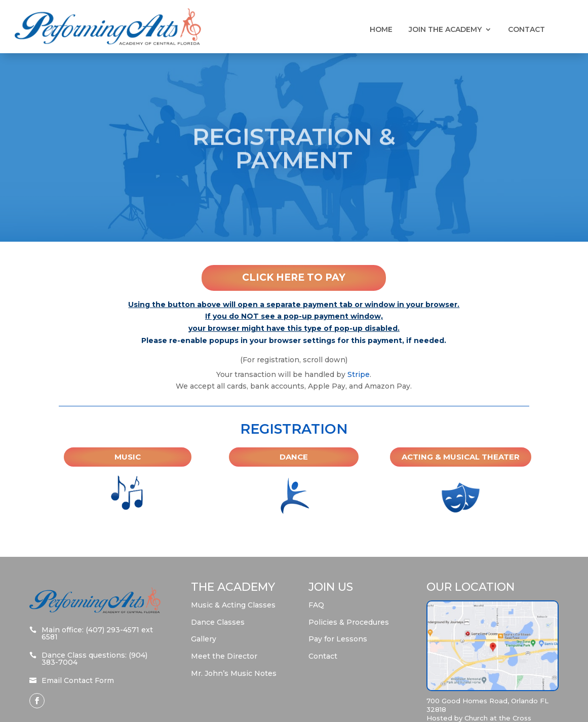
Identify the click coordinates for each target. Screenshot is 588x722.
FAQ (316, 605)
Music (128, 457)
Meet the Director (224, 656)
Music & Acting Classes (233, 605)
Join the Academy (445, 30)
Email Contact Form (78, 680)
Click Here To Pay (294, 277)
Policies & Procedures (349, 622)
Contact (526, 30)
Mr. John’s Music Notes (234, 673)
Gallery (204, 639)
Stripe (359, 374)
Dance (294, 457)
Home (381, 30)
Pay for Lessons (338, 639)
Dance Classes (218, 622)
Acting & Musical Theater (461, 457)
